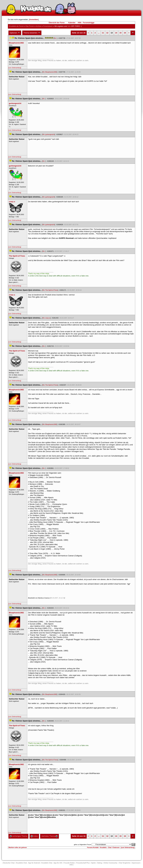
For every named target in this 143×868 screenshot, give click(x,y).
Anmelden (34, 19)
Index (34, 836)
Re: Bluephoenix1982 (50, 72)
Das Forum (30, 26)
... (99, 33)
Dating (100, 863)
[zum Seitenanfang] (15, 68)
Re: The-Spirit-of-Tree (50, 290)
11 (103, 33)
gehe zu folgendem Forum (83, 845)
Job (71, 865)
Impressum (136, 863)
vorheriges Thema (18, 836)
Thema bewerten (32, 33)
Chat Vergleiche (124, 863)
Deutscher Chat (9, 863)
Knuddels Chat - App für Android (28, 863)
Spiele (93, 863)
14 (116, 33)
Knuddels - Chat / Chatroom (110, 847)
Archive (39, 26)
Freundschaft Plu (83, 863)
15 (120, 33)
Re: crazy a (46, 318)
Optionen (15, 33)
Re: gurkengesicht (49, 134)
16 (125, 33)
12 (107, 33)
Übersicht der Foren (57, 23)
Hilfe (80, 23)
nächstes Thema (50, 836)
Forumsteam (48, 26)
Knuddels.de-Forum (16, 26)
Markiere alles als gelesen (18, 847)
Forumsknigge (89, 23)
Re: (55, 38)
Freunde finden (69, 863)
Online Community (110, 863)
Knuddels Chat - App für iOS (52, 863)
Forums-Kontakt (93, 847)
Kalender (72, 23)
